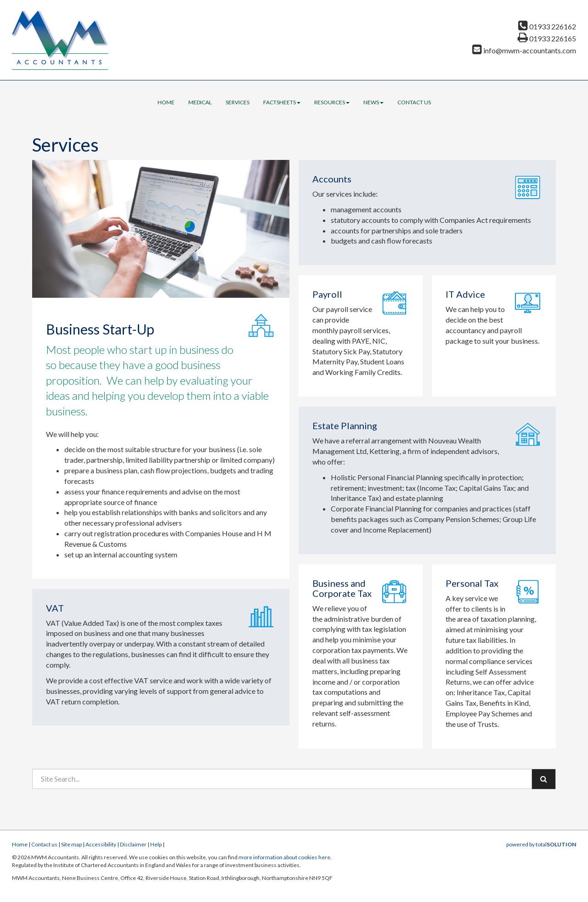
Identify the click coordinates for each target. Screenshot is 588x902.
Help (156, 844)
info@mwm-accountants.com (524, 50)
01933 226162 (547, 26)
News (373, 102)
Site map (71, 844)
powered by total (541, 844)
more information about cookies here (284, 857)
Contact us (414, 102)
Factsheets (282, 102)
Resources (332, 102)
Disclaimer (133, 844)
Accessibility (101, 844)
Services (237, 102)
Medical (200, 102)
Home (166, 102)
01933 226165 (547, 38)
